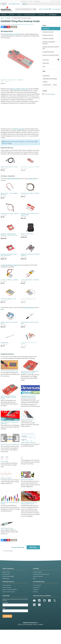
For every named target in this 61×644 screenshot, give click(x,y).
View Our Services (7, 602)
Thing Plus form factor (21, 131)
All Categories (53, 15)
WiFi (55, 90)
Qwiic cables (36, 183)
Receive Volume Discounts (9, 606)
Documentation (14, 4)
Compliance (36, 604)
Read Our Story (6, 586)
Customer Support (56, 1)
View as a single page (18, 562)
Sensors (19, 15)
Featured (5, 15)
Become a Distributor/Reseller (10, 604)
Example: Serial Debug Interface (49, 43)
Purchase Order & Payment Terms (41, 589)
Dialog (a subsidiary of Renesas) (21, 88)
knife (8, 315)
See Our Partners (7, 600)
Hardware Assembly (48, 39)
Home (2, 18)
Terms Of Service (37, 600)
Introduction (46, 29)
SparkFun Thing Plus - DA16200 (13, 33)
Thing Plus (47, 90)
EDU (31, 1)
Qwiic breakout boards (15, 183)
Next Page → (33, 562)
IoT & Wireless (42, 15)
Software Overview (48, 35)
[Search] (35, 9)
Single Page (46, 66)
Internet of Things (48, 83)
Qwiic (45, 86)
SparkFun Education (8, 591)
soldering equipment (31, 314)
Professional (24, 1)
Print (44, 69)
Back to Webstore (45, 9)
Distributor (37, 1)
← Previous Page (8, 565)
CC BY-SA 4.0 (54, 99)
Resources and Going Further (49, 57)
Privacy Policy (36, 602)
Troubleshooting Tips (49, 52)
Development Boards (30, 15)
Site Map (35, 606)
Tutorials (8, 18)
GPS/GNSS (12, 15)
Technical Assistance (38, 591)
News (25, 4)
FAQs (34, 593)
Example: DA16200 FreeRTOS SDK (48, 48)
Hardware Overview (48, 32)
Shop (4, 4)
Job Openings (6, 593)
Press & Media (6, 589)
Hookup (46, 79)
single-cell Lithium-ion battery (11, 271)
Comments (51, 62)
